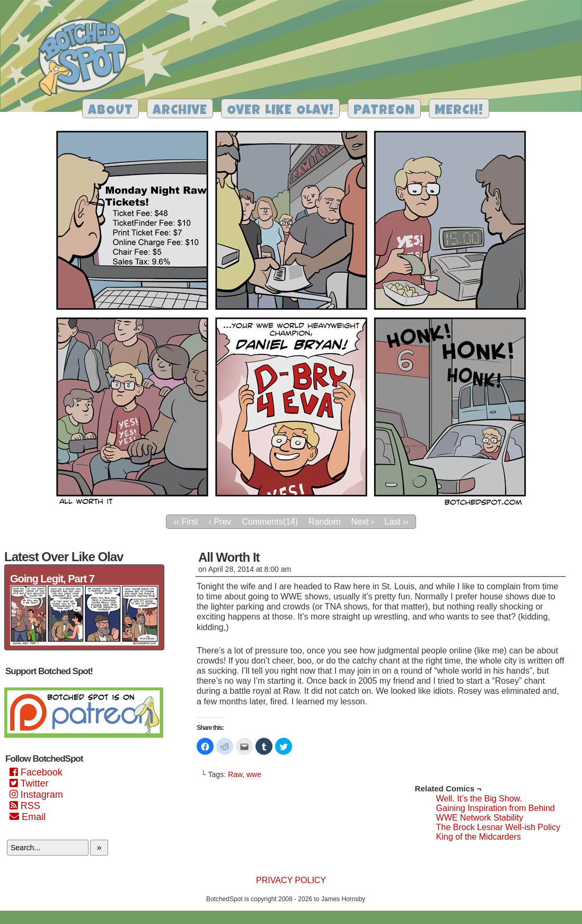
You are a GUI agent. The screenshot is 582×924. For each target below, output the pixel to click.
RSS (25, 806)
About (111, 111)
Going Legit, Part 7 (52, 579)
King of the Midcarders (479, 837)
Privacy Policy (291, 880)
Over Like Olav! (280, 111)
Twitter (29, 783)
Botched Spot (87, 59)
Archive (180, 111)
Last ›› (396, 522)
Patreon (384, 111)
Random (324, 522)
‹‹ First (186, 522)
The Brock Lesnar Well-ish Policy (498, 827)
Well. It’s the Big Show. (479, 799)
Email (28, 817)
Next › (363, 522)
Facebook (36, 772)
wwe (254, 774)
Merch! (459, 111)
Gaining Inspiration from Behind (496, 808)
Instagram (36, 795)
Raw (235, 774)
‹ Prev (220, 522)
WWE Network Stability (480, 818)
